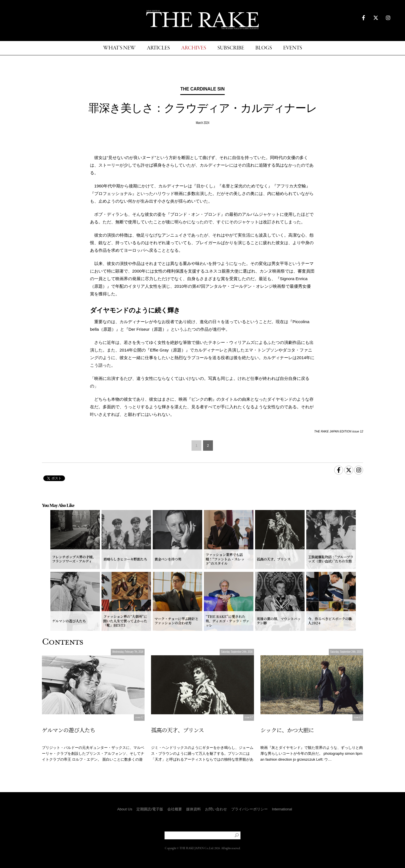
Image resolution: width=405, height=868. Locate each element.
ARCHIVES (194, 48)
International (282, 809)
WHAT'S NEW (119, 48)
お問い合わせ (216, 809)
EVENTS (293, 48)
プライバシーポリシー (249, 809)
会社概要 (175, 809)
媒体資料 (193, 809)
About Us (125, 809)
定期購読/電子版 (150, 809)
